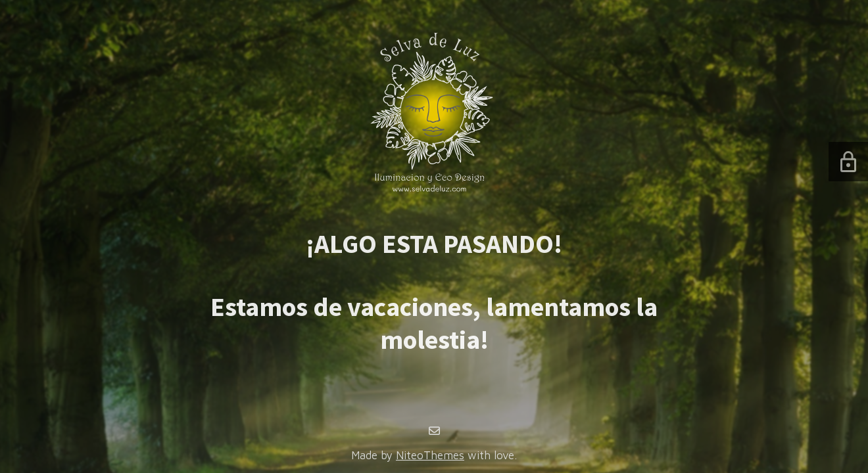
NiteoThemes (430, 455)
